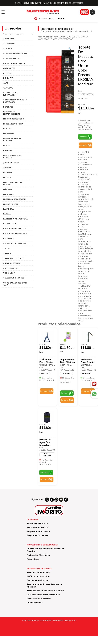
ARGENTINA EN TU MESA (14, 63)
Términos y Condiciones (38, 572)
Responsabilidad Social (38, 531)
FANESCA (7, 129)
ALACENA (8, 48)
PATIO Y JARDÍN (10, 224)
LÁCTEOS (8, 172)
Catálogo (49, 37)
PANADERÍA (8, 209)
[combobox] (18, 34)
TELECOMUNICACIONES (14, 278)
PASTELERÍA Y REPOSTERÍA (15, 219)
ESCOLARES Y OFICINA (13, 124)
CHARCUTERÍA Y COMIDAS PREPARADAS (15, 101)
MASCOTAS (8, 194)
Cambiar (60, 19)
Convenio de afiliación (38, 580)
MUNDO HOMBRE (11, 204)
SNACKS (7, 253)
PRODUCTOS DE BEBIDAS (15, 229)
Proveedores (33, 559)
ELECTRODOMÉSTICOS (13, 119)
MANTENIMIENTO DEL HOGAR (13, 183)
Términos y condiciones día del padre (45, 591)
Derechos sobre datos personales (43, 595)
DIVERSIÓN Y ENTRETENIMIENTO (12, 113)
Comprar (83, 137)
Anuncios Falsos (35, 603)
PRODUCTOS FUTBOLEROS (15, 234)
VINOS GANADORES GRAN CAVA (15, 284)
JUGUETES (8, 167)
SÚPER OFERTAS (11, 268)
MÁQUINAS (8, 189)
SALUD (6, 248)
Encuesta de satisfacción (39, 599)
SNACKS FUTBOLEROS (13, 258)
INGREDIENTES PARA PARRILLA (12, 156)
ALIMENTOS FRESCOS (13, 58)
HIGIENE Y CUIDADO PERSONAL (12, 140)
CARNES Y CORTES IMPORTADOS (12, 94)
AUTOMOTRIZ (9, 68)
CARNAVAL (8, 88)
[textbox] (18, 34)
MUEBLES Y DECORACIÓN (14, 199)
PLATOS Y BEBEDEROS (62, 39)
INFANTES (8, 151)
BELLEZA (7, 73)
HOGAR (7, 146)
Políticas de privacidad (38, 576)
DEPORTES (8, 107)
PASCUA (7, 214)
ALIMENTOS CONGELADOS (15, 53)
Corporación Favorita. (62, 620)
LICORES (7, 177)
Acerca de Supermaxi (37, 527)
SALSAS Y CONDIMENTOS (15, 243)
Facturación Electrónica (38, 555)
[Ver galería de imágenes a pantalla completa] (70, 49)
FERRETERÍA (9, 134)
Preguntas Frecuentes (37, 535)
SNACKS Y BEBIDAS (12, 263)
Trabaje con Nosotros (37, 523)
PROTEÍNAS (8, 238)
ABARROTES (9, 39)
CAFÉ (6, 83)
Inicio (40, 37)
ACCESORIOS (9, 44)
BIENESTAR (8, 78)
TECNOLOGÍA (9, 273)
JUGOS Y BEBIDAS (11, 162)
